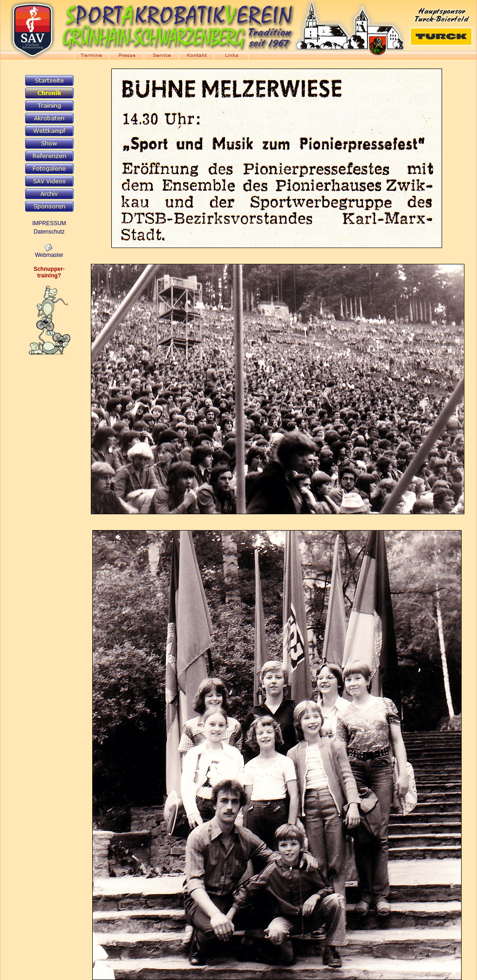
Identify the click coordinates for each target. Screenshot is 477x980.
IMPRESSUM (49, 223)
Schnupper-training (49, 272)
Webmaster (49, 255)
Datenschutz (49, 232)
